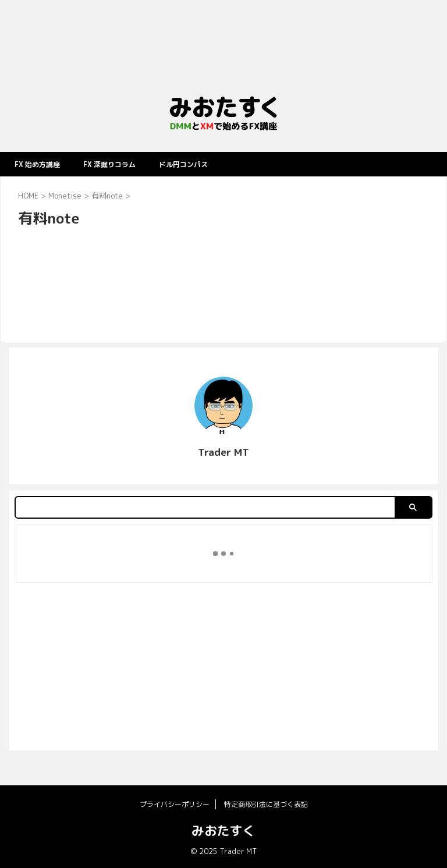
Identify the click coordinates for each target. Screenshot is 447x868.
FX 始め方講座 (41, 164)
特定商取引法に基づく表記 (266, 804)
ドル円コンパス (204, 164)
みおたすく (223, 830)
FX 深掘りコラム (121, 164)
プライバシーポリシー (175, 804)
